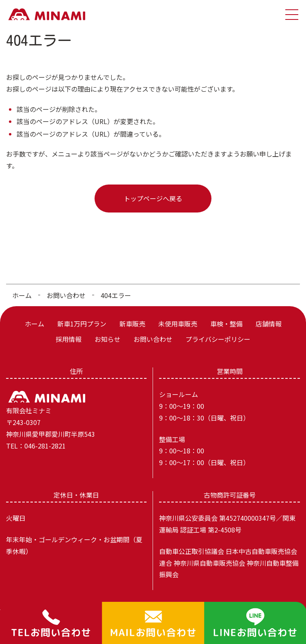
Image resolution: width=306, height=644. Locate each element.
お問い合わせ (66, 295)
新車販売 (132, 324)
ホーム (22, 295)
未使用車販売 (178, 324)
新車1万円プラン (82, 324)
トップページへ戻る (153, 198)
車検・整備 (226, 324)
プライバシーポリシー (218, 339)
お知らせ (108, 339)
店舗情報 (269, 324)
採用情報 (69, 339)
